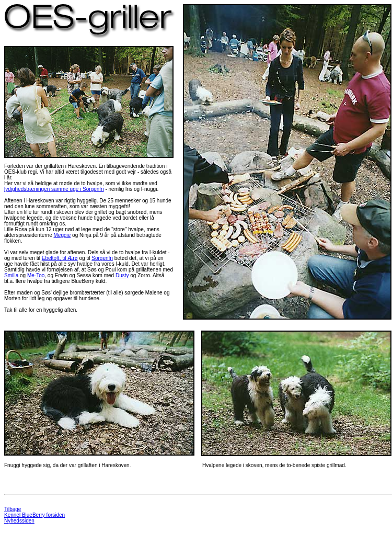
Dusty (122, 275)
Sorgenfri (102, 258)
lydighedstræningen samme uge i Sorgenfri (54, 189)
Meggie (62, 235)
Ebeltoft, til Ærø (60, 258)
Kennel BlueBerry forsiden (34, 515)
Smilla (11, 275)
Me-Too (36, 275)
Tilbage (13, 509)
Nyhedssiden (19, 521)
